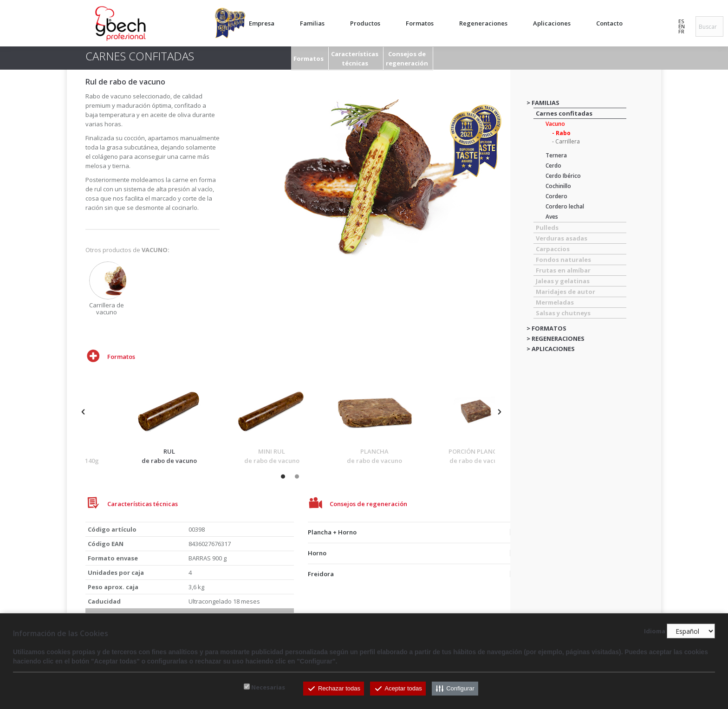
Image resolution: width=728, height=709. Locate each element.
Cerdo (553, 166)
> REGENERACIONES (556, 338)
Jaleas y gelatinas (563, 281)
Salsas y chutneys (563, 313)
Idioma (655, 631)
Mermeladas (555, 302)
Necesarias (268, 687)
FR (681, 31)
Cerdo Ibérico (563, 176)
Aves (552, 217)
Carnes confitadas (564, 113)
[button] (83, 412)
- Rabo (561, 133)
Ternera (556, 155)
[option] (108, 289)
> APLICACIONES (551, 349)
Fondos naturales (563, 260)
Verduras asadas (562, 238)
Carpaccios (553, 249)
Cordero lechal (565, 206)
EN (682, 26)
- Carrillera (566, 141)
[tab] (412, 530)
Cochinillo (558, 186)
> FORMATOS (546, 328)
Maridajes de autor (565, 292)
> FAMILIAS (543, 103)
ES (681, 21)
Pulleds (547, 228)
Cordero (556, 196)
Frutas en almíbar (563, 270)
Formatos (309, 59)
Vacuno (555, 124)
